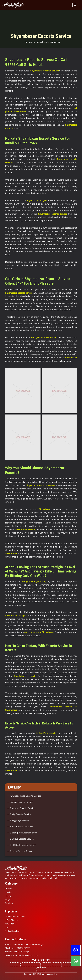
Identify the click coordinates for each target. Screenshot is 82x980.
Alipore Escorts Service (22, 802)
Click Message (23, 952)
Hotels (8, 896)
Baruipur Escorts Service (22, 839)
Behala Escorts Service (21, 851)
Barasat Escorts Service (22, 827)
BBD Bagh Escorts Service (23, 845)
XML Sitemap (11, 924)
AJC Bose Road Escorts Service (25, 796)
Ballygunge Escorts (20, 820)
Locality (32, 42)
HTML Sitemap (12, 920)
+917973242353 (23, 948)
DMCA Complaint (13, 931)
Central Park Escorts (46, 733)
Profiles (8, 889)
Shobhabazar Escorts (25, 676)
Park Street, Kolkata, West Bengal (29, 944)
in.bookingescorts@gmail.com (25, 955)
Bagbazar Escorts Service (22, 808)
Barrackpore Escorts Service (24, 833)
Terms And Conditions (15, 917)
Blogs (8, 900)
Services (9, 903)
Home (25, 42)
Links (7, 927)
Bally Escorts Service (20, 814)
